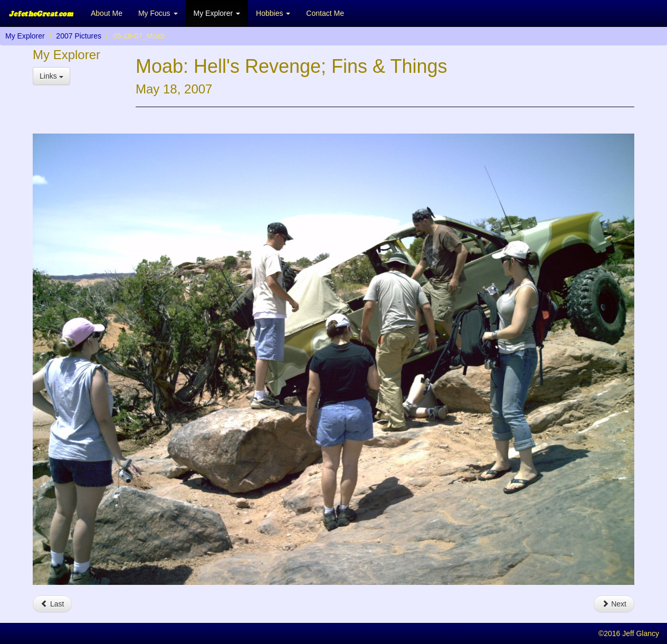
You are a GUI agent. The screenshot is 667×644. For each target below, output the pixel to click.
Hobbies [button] (273, 13)
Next (614, 604)
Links (51, 76)
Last (52, 604)
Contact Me (325, 13)
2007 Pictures (79, 36)
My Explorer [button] (217, 13)
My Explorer (25, 36)
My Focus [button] (158, 13)
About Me (107, 13)
